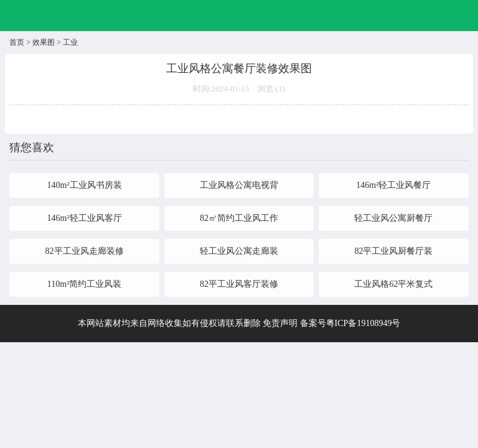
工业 (70, 42)
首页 (17, 42)
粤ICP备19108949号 (363, 323)
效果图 (44, 42)
